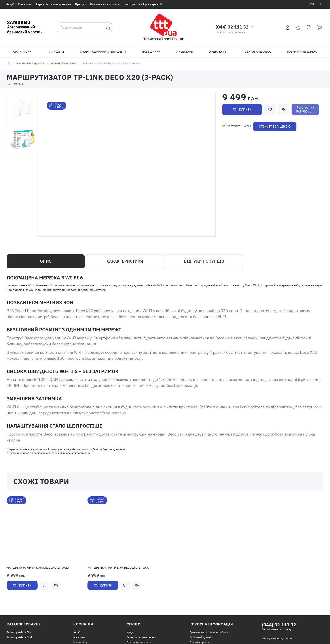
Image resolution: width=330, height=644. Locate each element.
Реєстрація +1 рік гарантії (143, 4)
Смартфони (22, 52)
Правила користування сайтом (209, 632)
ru (312, 4)
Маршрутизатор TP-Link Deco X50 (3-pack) (119, 568)
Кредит (81, 4)
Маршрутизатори (63, 63)
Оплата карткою (200, 642)
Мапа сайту (80, 642)
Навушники (151, 52)
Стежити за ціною (275, 126)
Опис (46, 261)
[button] (44, 529)
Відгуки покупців (204, 261)
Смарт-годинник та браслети (103, 52)
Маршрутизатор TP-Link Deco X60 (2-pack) (38, 568)
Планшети (56, 52)
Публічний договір (201, 637)
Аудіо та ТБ (218, 52)
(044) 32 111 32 (232, 27)
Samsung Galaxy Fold (19, 637)
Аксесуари (185, 52)
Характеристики (125, 261)
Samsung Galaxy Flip (19, 632)
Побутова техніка (257, 52)
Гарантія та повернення (53, 4)
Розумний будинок (302, 52)
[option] (44, 548)
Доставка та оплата (105, 4)
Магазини (25, 4)
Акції (10, 4)
